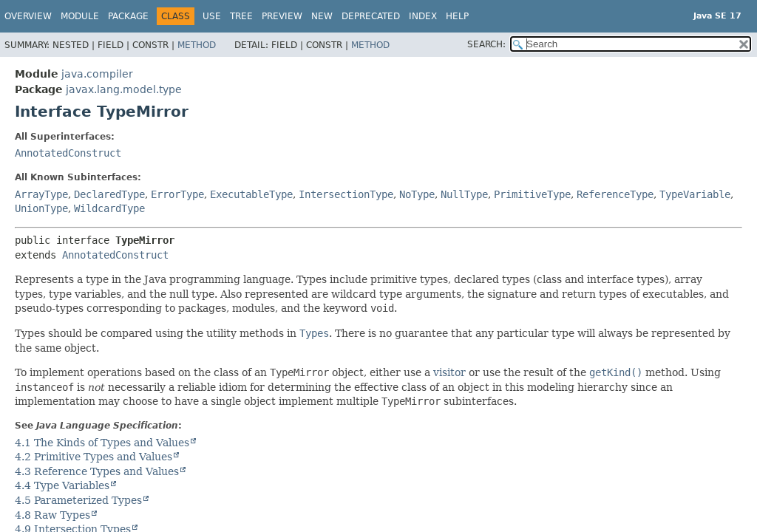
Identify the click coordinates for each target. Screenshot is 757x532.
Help (457, 16)
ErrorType (177, 194)
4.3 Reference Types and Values (97, 471)
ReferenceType (615, 194)
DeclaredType (109, 194)
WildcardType (109, 208)
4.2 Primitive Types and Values (94, 457)
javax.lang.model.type (124, 89)
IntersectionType (346, 194)
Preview (282, 16)
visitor (449, 372)
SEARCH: (486, 44)
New (322, 16)
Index (423, 16)
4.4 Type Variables (62, 485)
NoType (417, 194)
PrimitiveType (532, 194)
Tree (241, 16)
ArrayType (41, 194)
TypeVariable (695, 194)
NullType (464, 194)
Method (197, 45)
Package (128, 16)
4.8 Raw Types (52, 515)
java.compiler (97, 74)
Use (212, 16)
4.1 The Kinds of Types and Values (102, 443)
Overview (28, 16)
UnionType (41, 208)
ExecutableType (251, 194)
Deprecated (371, 16)
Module (80, 16)
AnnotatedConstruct (68, 153)
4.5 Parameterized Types (78, 500)
